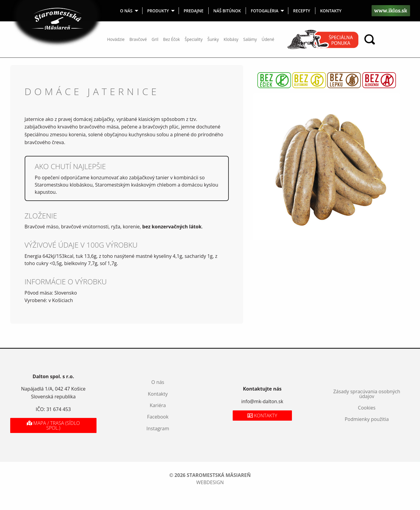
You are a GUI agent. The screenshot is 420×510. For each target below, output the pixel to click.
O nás (126, 11)
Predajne (194, 11)
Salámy (250, 39)
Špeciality (193, 39)
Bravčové (138, 39)
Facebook (158, 417)
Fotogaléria (265, 11)
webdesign (210, 482)
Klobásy (231, 39)
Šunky (213, 39)
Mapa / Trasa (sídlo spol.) (53, 425)
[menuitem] (129, 11)
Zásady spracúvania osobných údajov (367, 394)
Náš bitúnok (227, 11)
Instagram (158, 428)
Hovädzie (116, 39)
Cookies (367, 408)
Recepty (302, 11)
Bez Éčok (172, 39)
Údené (268, 39)
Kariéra (158, 405)
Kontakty (331, 11)
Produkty (158, 11)
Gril (155, 39)
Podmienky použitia (367, 419)
